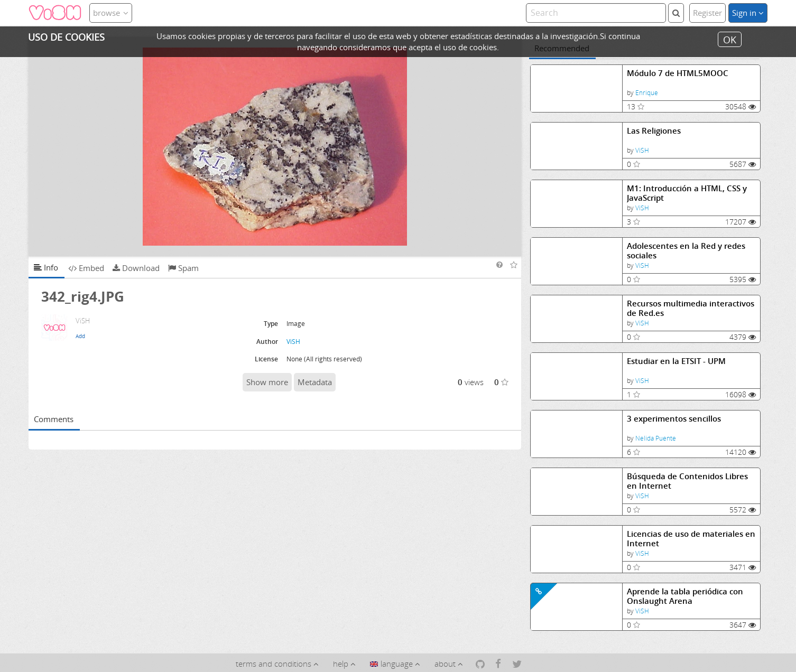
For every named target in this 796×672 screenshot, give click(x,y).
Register (707, 13)
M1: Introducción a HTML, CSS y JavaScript (687, 193)
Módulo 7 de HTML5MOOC (678, 73)
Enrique (647, 93)
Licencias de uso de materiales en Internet (691, 539)
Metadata (315, 382)
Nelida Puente (656, 438)
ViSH (642, 150)
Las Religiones (654, 131)
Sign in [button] (748, 13)
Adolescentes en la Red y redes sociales (686, 251)
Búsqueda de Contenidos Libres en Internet (687, 481)
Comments (54, 419)
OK (730, 39)
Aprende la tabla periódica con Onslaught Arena (685, 596)
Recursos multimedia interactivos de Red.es (691, 308)
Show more (267, 382)
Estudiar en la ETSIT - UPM (676, 361)
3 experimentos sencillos (674, 419)
